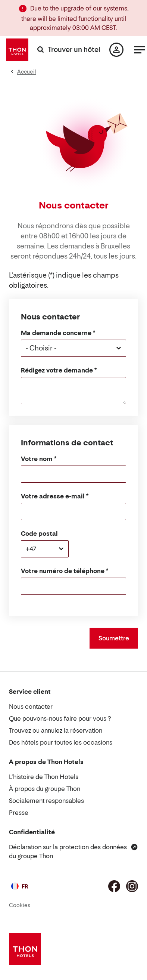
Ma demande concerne (56, 333)
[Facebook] (114, 886)
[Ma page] (116, 50)
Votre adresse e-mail (53, 496)
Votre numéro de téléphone (63, 571)
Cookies (20, 905)
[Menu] (140, 50)
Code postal (39, 534)
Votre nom (37, 459)
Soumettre (114, 638)
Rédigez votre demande (57, 370)
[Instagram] (132, 886)
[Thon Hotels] (17, 50)
